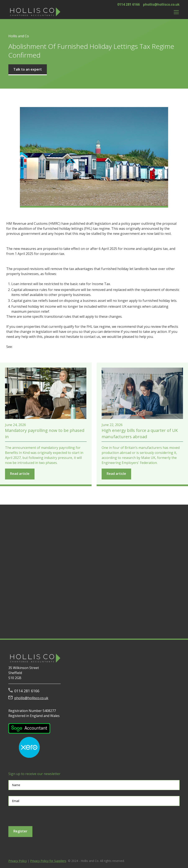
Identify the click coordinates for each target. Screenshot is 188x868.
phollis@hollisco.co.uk (161, 4)
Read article (20, 474)
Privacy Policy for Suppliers (48, 861)
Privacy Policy (18, 861)
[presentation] (40, 816)
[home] (35, 12)
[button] (175, 12)
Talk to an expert (28, 69)
